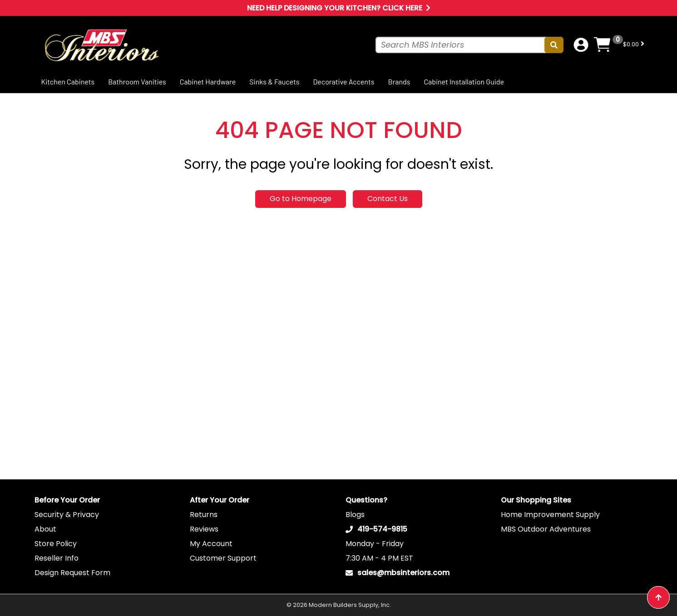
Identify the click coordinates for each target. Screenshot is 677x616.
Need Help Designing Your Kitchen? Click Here (339, 8)
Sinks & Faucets (274, 81)
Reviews (204, 529)
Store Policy (56, 544)
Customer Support (223, 558)
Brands (399, 81)
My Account (211, 544)
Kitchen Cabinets (68, 81)
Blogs (355, 515)
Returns (204, 515)
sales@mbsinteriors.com (403, 573)
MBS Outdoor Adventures (546, 529)
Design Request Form (72, 573)
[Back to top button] (658, 597)
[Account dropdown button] (581, 45)
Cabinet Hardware (208, 81)
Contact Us (388, 199)
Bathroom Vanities (137, 81)
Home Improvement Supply (550, 515)
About (45, 529)
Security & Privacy (67, 515)
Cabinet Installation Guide (464, 81)
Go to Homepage (301, 199)
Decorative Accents (343, 81)
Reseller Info (57, 558)
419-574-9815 (382, 529)
